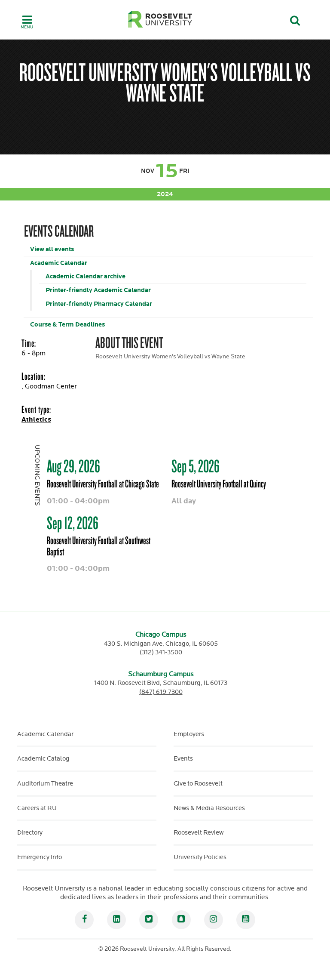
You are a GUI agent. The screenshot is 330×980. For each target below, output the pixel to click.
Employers (189, 734)
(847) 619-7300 (161, 692)
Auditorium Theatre (45, 784)
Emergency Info (40, 857)
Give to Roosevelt (198, 784)
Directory (30, 833)
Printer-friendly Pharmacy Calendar (99, 304)
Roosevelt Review (199, 833)
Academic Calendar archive (86, 276)
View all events (52, 249)
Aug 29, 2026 (73, 466)
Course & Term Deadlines (67, 325)
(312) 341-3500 (161, 652)
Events (183, 759)
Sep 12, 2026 (73, 523)
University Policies (200, 857)
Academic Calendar (59, 263)
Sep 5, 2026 (196, 466)
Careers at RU (37, 808)
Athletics (36, 420)
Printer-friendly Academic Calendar (98, 290)
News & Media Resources (209, 808)
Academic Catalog (43, 759)
